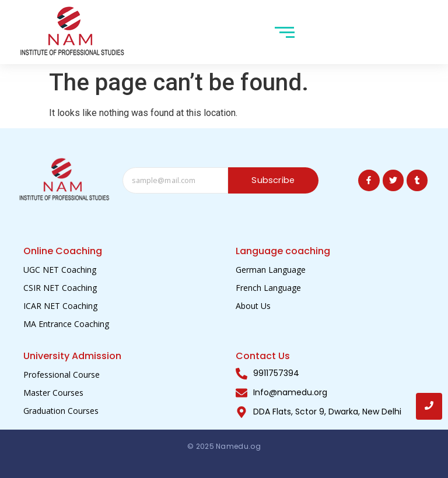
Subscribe (273, 180)
